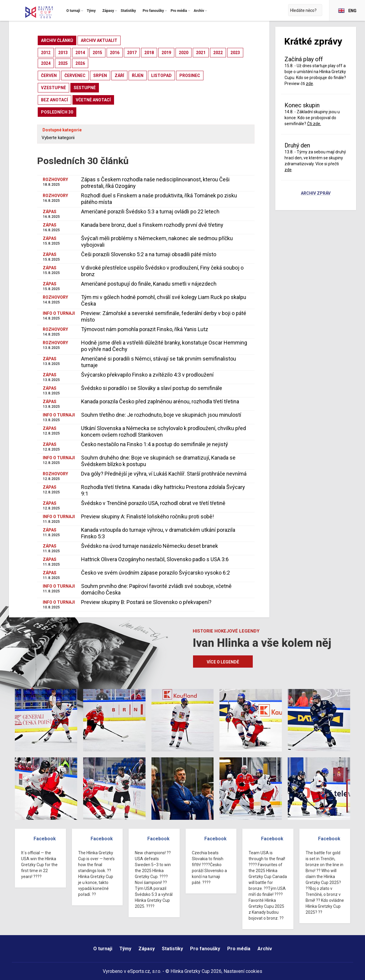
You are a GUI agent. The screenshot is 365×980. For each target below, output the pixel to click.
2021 (201, 53)
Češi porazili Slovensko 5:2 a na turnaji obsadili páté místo (149, 254)
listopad (161, 75)
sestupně (85, 88)
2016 (115, 53)
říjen (138, 75)
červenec (75, 75)
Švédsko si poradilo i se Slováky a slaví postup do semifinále (152, 388)
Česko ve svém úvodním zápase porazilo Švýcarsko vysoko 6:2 (155, 573)
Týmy (125, 949)
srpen (100, 75)
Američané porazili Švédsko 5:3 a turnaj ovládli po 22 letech (150, 211)
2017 (132, 53)
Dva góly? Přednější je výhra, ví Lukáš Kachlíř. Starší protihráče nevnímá (164, 474)
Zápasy (147, 949)
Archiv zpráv (316, 194)
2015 (97, 53)
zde (309, 84)
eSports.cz (139, 971)
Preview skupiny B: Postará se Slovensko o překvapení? (146, 602)
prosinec (190, 75)
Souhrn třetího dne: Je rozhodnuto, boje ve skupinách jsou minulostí (161, 415)
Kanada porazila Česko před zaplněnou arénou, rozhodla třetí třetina (160, 401)
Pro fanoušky (205, 949)
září (119, 75)
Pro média (239, 949)
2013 (63, 53)
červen (49, 75)
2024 (46, 63)
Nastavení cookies (243, 971)
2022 (218, 53)
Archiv (265, 949)
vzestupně (53, 88)
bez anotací (54, 100)
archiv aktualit (99, 40)
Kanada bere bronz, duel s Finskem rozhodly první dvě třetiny (152, 225)
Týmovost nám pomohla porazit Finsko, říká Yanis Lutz (145, 329)
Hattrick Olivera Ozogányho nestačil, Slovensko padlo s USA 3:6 (155, 559)
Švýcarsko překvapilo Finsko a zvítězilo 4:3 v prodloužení (147, 375)
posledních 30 (57, 112)
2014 (80, 53)
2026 (80, 63)
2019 (166, 53)
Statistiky (172, 949)
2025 (63, 63)
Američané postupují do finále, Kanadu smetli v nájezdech (149, 284)
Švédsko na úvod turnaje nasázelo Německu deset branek (150, 546)
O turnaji (103, 949)
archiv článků (57, 40)
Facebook (45, 839)
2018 (149, 53)
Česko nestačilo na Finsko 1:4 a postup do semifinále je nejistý (155, 444)
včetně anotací (93, 100)
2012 (46, 53)
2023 (235, 53)
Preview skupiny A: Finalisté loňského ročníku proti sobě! (147, 516)
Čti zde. (314, 124)
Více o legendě (223, 662)
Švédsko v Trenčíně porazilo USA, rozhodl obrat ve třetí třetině (153, 503)
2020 (184, 53)
